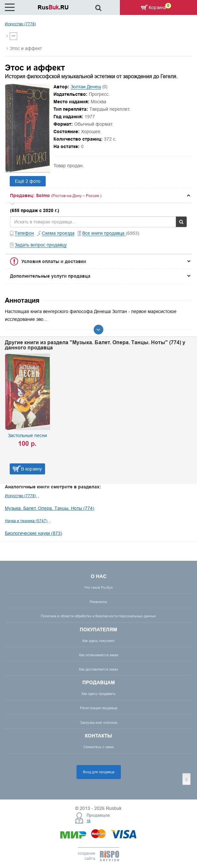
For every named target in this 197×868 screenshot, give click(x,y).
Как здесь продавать (99, 694)
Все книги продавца (104, 233)
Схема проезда (58, 233)
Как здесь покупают (98, 641)
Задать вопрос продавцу (41, 245)
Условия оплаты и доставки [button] (54, 261)
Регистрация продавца (99, 708)
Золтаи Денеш (86, 87)
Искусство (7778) (20, 24)
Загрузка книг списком (99, 723)
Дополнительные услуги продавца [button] (50, 276)
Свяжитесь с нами (98, 747)
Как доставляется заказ (98, 669)
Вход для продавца (99, 772)
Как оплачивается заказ (99, 655)
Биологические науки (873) (34, 533)
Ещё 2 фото (28, 181)
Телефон (24, 233)
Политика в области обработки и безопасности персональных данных (98, 616)
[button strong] (98, 195)
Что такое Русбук (98, 587)
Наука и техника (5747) (27, 521)
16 (88, 821)
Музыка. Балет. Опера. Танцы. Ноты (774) (50, 508)
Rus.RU (53, 7)
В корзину (31, 469)
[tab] (98, 195)
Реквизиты (98, 602)
